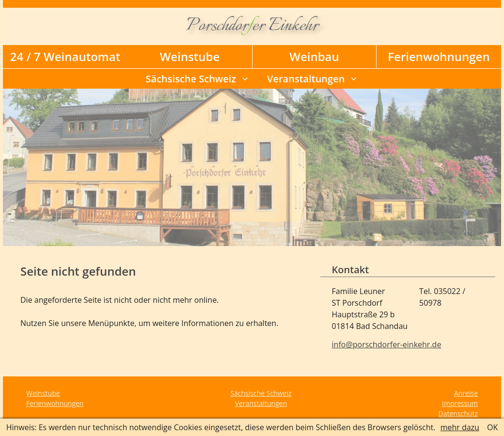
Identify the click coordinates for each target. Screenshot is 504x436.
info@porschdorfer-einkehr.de (387, 344)
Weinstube (190, 56)
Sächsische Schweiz (191, 79)
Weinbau (314, 56)
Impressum (460, 403)
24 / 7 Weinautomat (65, 56)
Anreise (466, 393)
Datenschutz (458, 413)
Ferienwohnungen (439, 56)
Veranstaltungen (306, 79)
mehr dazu (460, 427)
